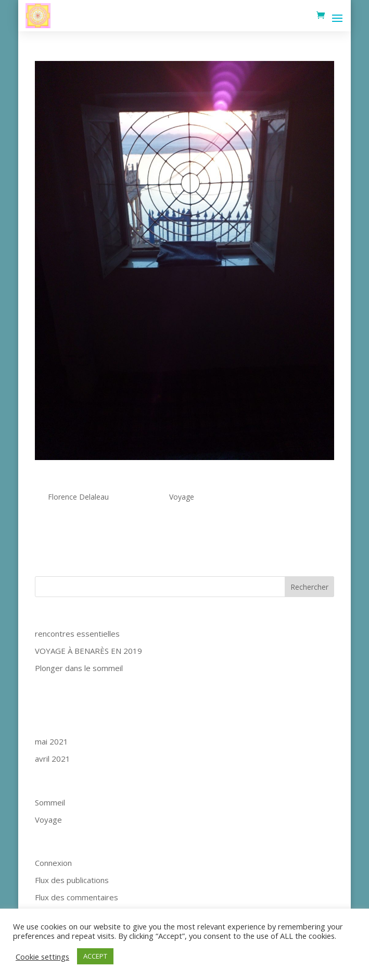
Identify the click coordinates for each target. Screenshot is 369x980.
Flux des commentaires (77, 897)
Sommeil (50, 802)
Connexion (53, 863)
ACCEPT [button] (95, 956)
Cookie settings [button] (42, 957)
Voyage (182, 497)
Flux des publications (72, 880)
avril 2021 (53, 759)
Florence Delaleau (78, 497)
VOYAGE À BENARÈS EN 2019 (88, 651)
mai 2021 (52, 741)
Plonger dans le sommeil (79, 668)
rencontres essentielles (95, 480)
